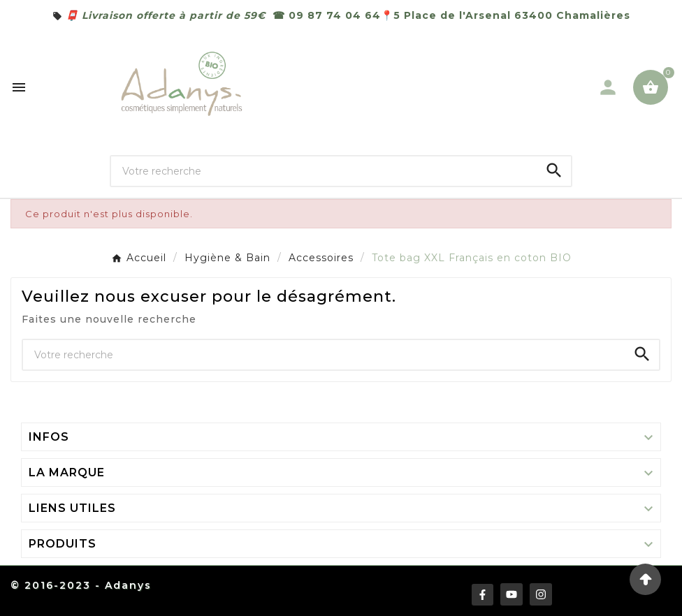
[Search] (554, 170)
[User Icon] (608, 87)
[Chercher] (324, 171)
